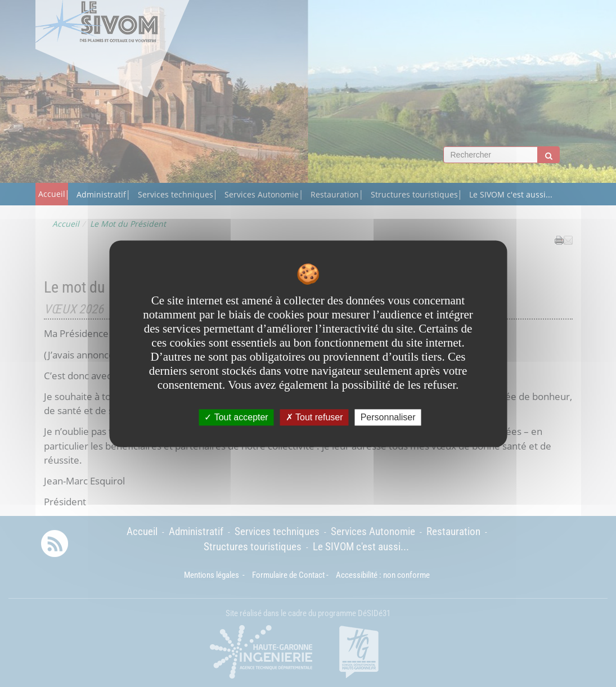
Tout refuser (314, 417)
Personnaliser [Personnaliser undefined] (388, 417)
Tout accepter (236, 417)
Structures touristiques (414, 194)
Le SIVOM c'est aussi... (511, 194)
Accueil (52, 194)
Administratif (101, 194)
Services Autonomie (262, 194)
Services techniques (176, 194)
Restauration (335, 194)
